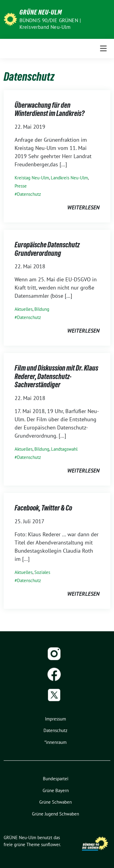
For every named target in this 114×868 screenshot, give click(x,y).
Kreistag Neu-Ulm (32, 178)
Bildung (42, 309)
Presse (21, 186)
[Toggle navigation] (103, 49)
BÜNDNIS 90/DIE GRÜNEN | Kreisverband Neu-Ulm (50, 24)
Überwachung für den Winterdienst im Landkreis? (50, 109)
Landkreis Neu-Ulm (69, 178)
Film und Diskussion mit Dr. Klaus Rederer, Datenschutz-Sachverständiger (56, 376)
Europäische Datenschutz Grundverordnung (47, 249)
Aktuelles (24, 309)
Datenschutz (29, 194)
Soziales (42, 572)
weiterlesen (83, 207)
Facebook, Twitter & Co (43, 508)
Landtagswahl (64, 449)
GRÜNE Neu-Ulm (41, 12)
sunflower (50, 844)
